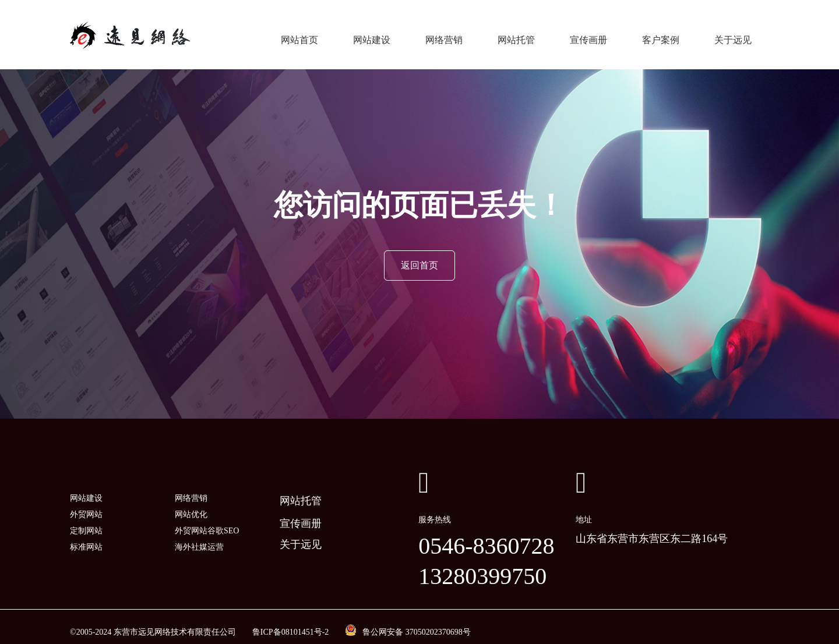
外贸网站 (86, 503)
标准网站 (86, 536)
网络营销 (444, 35)
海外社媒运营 (199, 536)
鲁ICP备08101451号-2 (290, 621)
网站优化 (191, 503)
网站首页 (299, 35)
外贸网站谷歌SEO (207, 520)
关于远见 (733, 35)
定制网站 (86, 520)
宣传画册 (588, 35)
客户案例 (661, 35)
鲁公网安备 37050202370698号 (417, 621)
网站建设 (372, 35)
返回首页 (419, 255)
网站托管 (516, 35)
